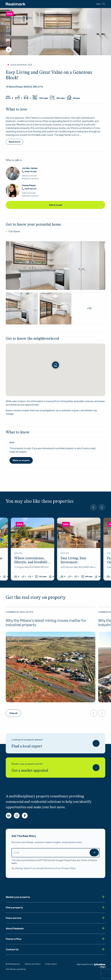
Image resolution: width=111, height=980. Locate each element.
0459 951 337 (29, 189)
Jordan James (30, 168)
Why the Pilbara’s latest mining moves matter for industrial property (46, 623)
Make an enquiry (21, 460)
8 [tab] (37, 544)
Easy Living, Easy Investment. (73, 560)
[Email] (56, 853)
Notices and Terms (33, 964)
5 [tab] (32, 544)
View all (13, 713)
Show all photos (9, 50)
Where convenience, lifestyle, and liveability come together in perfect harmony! (32, 564)
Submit (94, 853)
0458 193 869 (29, 171)
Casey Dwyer (29, 185)
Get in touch (56, 205)
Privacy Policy (70, 860)
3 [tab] (28, 544)
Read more (15, 142)
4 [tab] (30, 544)
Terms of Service (89, 860)
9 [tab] (39, 544)
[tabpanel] (32, 533)
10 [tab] (40, 544)
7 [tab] (35, 544)
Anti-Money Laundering (16, 969)
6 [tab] (33, 544)
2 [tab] (26, 544)
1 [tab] (25, 544)
